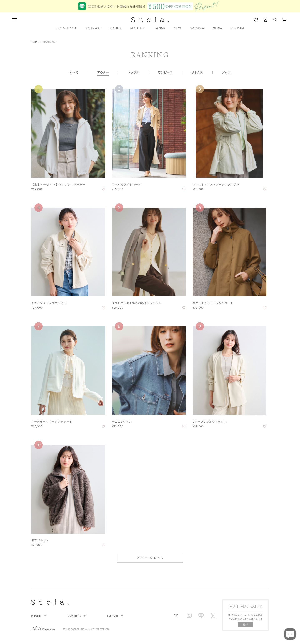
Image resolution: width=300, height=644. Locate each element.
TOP (34, 42)
